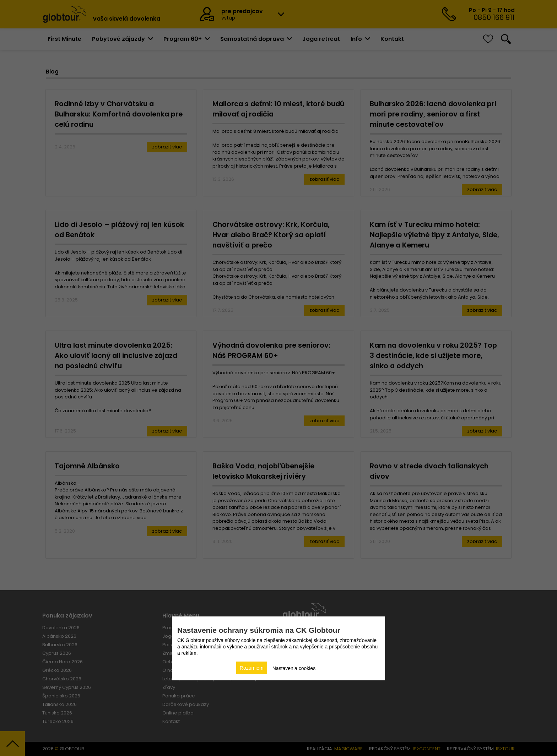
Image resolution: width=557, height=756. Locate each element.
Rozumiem (252, 668)
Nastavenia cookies (294, 668)
